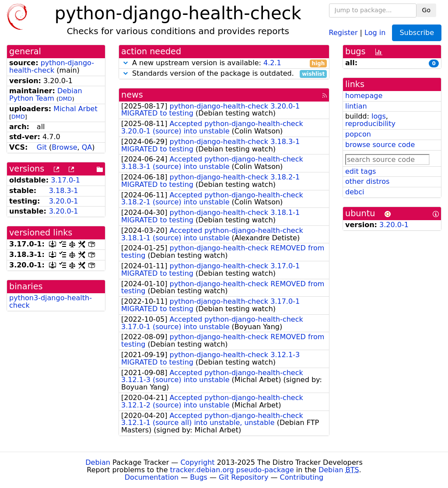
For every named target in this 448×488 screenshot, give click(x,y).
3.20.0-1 (64, 201)
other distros (367, 181)
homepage (364, 96)
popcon (358, 134)
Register (343, 32)
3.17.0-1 (65, 180)
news (132, 95)
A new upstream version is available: (224, 63)
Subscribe (417, 33)
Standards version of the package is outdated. (224, 74)
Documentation (152, 477)
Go (426, 10)
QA (87, 147)
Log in (375, 32)
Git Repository (243, 477)
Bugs (199, 477)
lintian (356, 106)
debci (355, 192)
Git (42, 147)
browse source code (380, 145)
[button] (126, 63)
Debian (98, 462)
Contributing (302, 477)
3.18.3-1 (64, 191)
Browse (64, 147)
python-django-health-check (52, 67)
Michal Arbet (75, 109)
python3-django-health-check (51, 302)
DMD (65, 99)
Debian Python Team (46, 95)
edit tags (360, 171)
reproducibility (370, 124)
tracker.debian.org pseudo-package (232, 470)
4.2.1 (272, 63)
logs (379, 116)
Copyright (197, 462)
